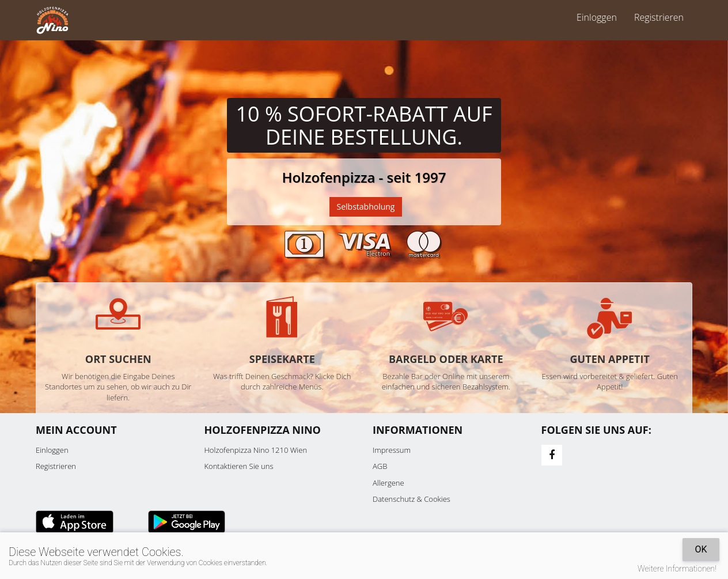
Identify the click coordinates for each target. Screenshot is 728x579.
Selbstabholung (366, 207)
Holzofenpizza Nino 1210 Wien (256, 450)
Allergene (388, 483)
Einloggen (597, 17)
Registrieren (659, 17)
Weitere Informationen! (677, 569)
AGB (380, 466)
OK (701, 549)
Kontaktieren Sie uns (239, 466)
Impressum (392, 450)
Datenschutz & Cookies (412, 499)
